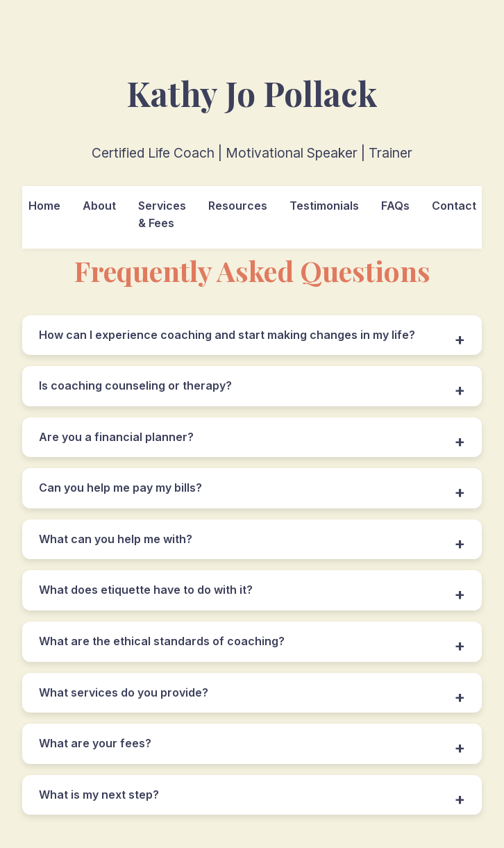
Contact (454, 206)
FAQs (395, 206)
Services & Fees (162, 215)
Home (44, 206)
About (99, 206)
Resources (238, 206)
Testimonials (324, 206)
